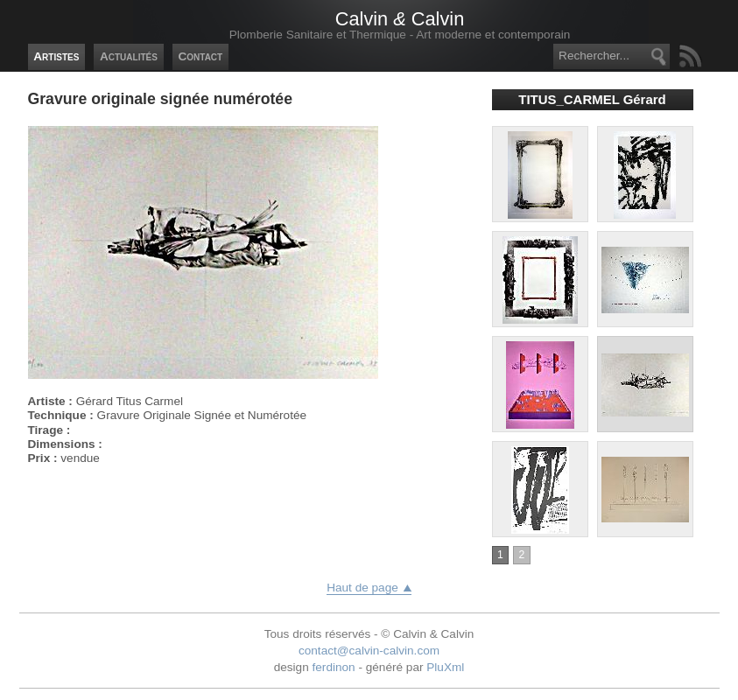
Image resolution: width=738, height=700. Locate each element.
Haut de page (362, 588)
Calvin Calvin (400, 19)
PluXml (445, 667)
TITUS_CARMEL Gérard (592, 99)
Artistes (56, 56)
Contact (200, 56)
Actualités (129, 56)
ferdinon (334, 667)
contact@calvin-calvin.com (369, 651)
